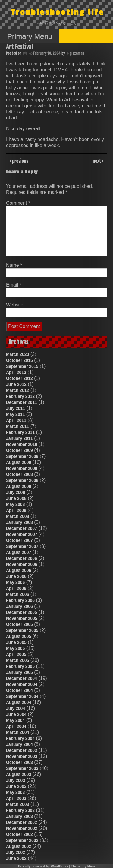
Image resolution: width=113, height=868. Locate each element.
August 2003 (19, 774)
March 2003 (17, 804)
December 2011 (22, 402)
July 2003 (16, 780)
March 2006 (17, 594)
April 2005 (16, 654)
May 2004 (15, 720)
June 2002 (16, 858)
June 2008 (16, 498)
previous (20, 161)
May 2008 (15, 504)
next (97, 161)
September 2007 (22, 546)
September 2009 (22, 456)
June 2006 (16, 576)
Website (15, 305)
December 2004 (22, 678)
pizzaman (77, 53)
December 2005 (22, 612)
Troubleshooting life (58, 12)
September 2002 (22, 840)
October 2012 (19, 378)
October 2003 (19, 762)
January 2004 (19, 744)
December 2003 (22, 750)
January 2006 (19, 606)
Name (14, 265)
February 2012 (20, 396)
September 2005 (22, 630)
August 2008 (19, 486)
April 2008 (16, 510)
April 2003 (16, 798)
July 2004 (16, 708)
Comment (18, 203)
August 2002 (19, 846)
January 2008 (19, 522)
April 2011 (16, 420)
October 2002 (19, 834)
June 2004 (16, 714)
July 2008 (16, 492)
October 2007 (19, 540)
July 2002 (16, 852)
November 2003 (22, 756)
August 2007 (19, 552)
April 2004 (16, 726)
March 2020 (17, 354)
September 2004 (22, 696)
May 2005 (15, 648)
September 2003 (22, 768)
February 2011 (20, 432)
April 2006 (16, 588)
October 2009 (19, 450)
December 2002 (22, 822)
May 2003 (15, 792)
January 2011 (19, 438)
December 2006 (22, 558)
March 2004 (17, 732)
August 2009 (19, 462)
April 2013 (16, 372)
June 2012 (16, 384)
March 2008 (17, 516)
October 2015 (19, 360)
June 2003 (16, 786)
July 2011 (16, 408)
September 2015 (22, 366)
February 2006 (20, 600)
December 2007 (22, 528)
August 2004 (19, 702)
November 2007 (22, 534)
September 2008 (22, 480)
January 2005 (19, 672)
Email (14, 285)
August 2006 (19, 570)
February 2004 (20, 738)
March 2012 (17, 390)
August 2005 (19, 636)
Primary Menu (30, 36)
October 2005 (19, 624)
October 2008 (19, 474)
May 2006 (15, 582)
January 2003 (19, 816)
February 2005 (20, 666)
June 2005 (16, 642)
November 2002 (22, 828)
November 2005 (22, 618)
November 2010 (22, 444)
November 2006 (22, 564)
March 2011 (17, 426)
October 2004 (19, 690)
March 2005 (17, 660)
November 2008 (22, 468)
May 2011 (15, 414)
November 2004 (22, 684)
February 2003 (20, 810)
